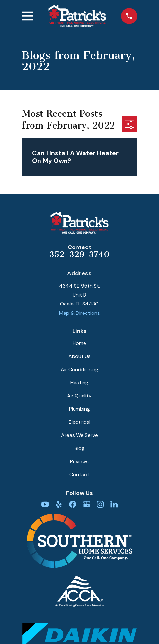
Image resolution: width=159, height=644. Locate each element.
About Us (79, 356)
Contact (79, 475)
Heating (79, 383)
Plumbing (79, 409)
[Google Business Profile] (86, 504)
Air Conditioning (79, 369)
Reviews (79, 461)
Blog (79, 448)
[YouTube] (45, 504)
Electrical (79, 422)
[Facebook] (73, 504)
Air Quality (79, 396)
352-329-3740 (79, 254)
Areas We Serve (79, 435)
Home (79, 343)
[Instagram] (100, 504)
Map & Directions (79, 313)
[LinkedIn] (114, 504)
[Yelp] (59, 504)
